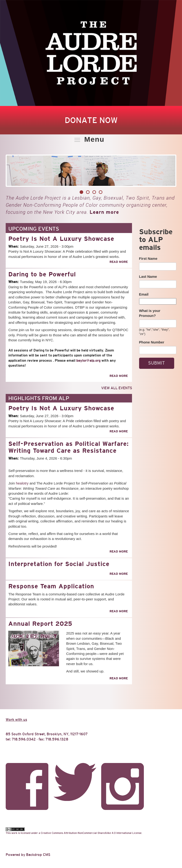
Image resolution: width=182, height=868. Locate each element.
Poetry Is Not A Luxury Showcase (61, 239)
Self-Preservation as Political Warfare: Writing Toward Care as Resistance (68, 447)
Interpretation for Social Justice (59, 564)
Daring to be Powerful (42, 274)
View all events (117, 388)
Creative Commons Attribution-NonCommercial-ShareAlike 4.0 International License (91, 833)
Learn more (104, 212)
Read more (119, 262)
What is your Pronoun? (150, 313)
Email (144, 294)
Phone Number (152, 342)
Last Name (148, 276)
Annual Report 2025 (40, 624)
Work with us (16, 720)
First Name (148, 258)
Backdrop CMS (38, 855)
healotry (22, 483)
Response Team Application (51, 586)
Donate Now (91, 120)
